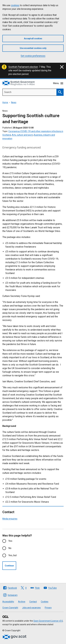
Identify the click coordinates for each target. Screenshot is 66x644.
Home (5, 102)
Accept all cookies (33, 39)
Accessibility (8, 602)
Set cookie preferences (33, 56)
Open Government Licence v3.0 (48, 621)
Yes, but (12, 555)
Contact (33, 602)
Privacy (48, 608)
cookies (15, 5)
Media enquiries (10, 519)
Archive (22, 602)
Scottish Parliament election (23, 67)
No (10, 548)
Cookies (45, 602)
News (14, 102)
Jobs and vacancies (31, 608)
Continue (9, 566)
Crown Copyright (10, 608)
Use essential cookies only (33, 48)
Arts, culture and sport (22, 135)
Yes (10, 541)
